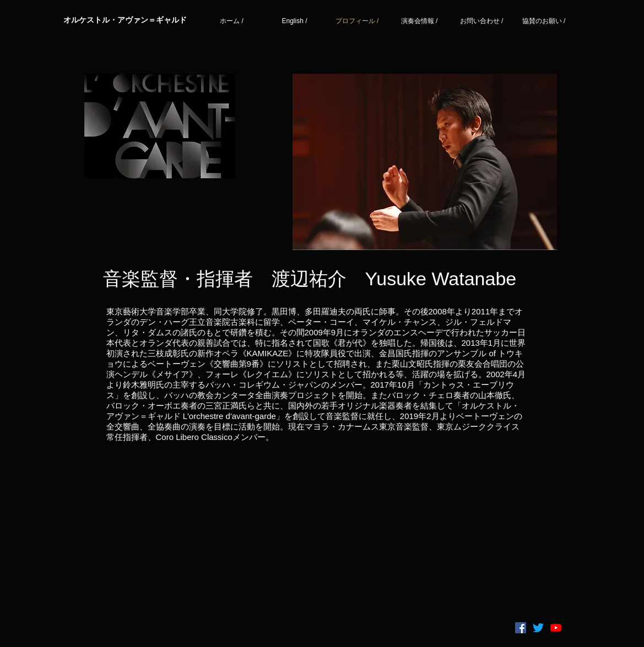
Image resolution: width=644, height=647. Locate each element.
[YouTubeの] (556, 628)
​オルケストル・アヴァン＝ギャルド (125, 20)
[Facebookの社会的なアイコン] (521, 628)
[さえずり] (538, 628)
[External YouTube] (317, 535)
